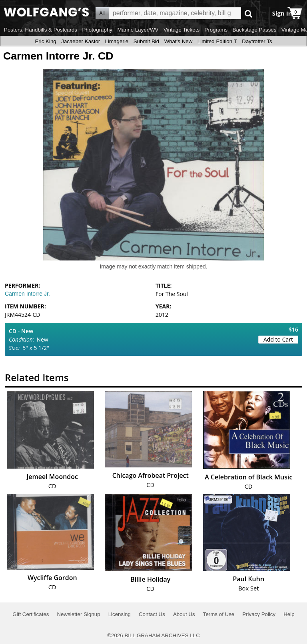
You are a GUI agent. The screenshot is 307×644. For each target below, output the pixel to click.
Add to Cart (278, 339)
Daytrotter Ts (257, 41)
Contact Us (152, 614)
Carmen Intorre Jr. (27, 294)
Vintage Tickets (181, 30)
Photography (97, 30)
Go (248, 13)
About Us (184, 614)
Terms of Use (219, 614)
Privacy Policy (259, 614)
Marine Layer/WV (138, 30)
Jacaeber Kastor (81, 41)
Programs (216, 30)
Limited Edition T (217, 41)
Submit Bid (146, 41)
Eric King (45, 41)
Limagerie (117, 41)
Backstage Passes (255, 30)
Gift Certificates (31, 614)
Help (289, 614)
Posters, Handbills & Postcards (41, 30)
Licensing (120, 614)
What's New (178, 41)
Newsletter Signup (78, 614)
